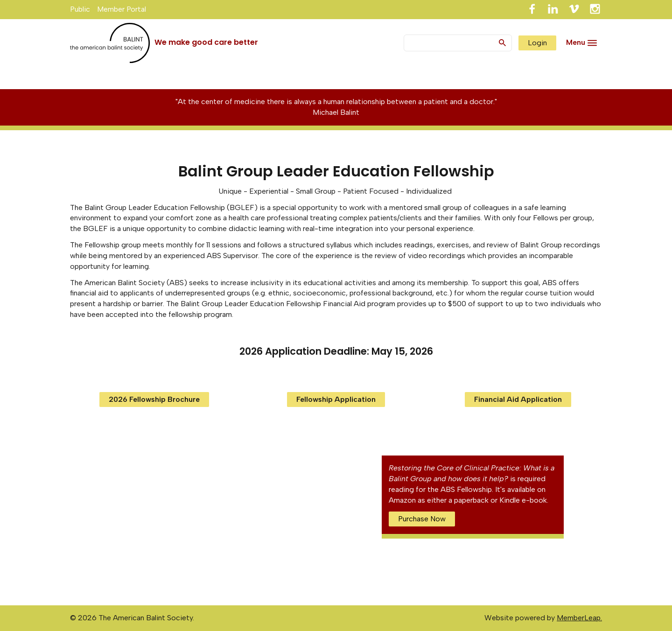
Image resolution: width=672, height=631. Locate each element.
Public (80, 9)
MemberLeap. (579, 618)
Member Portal (122, 9)
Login (537, 43)
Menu (576, 42)
